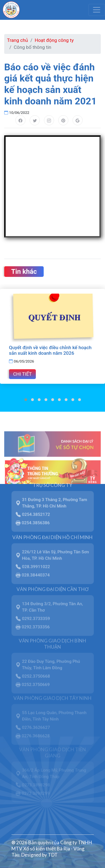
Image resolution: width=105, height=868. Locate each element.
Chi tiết (22, 374)
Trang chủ (17, 40)
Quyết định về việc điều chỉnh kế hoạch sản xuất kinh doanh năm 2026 (50, 350)
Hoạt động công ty (54, 40)
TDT (53, 855)
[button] (26, 400)
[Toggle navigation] (97, 10)
